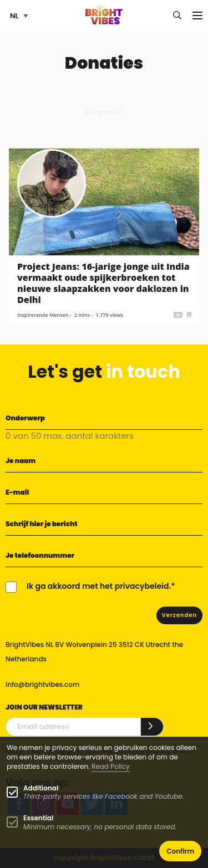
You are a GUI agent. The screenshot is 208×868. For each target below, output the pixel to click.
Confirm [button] (180, 851)
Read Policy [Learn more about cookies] (111, 766)
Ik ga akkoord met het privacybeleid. (99, 586)
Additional (41, 788)
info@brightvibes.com (42, 684)
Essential (38, 818)
